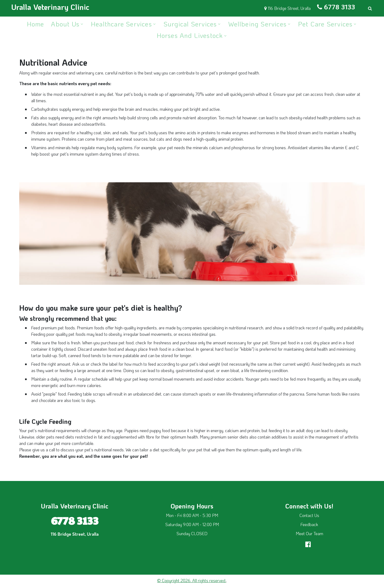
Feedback (309, 524)
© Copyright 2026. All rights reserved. (192, 580)
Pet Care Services (325, 24)
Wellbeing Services (257, 24)
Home (36, 24)
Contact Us (309, 515)
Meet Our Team (309, 533)
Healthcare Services (121, 24)
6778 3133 (339, 7)
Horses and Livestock (190, 35)
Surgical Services (190, 24)
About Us (65, 24)
